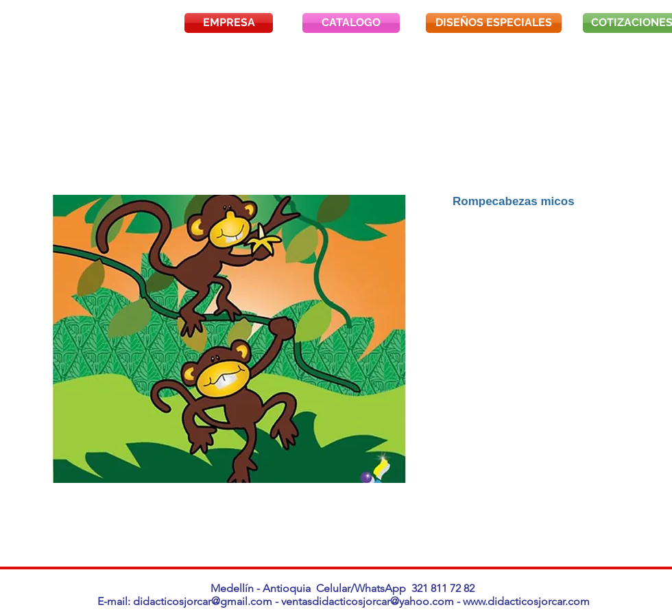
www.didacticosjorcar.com (526, 601)
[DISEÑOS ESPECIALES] (494, 23)
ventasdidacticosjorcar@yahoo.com (368, 601)
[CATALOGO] (351, 23)
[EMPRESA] (229, 23)
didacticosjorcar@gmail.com (203, 601)
